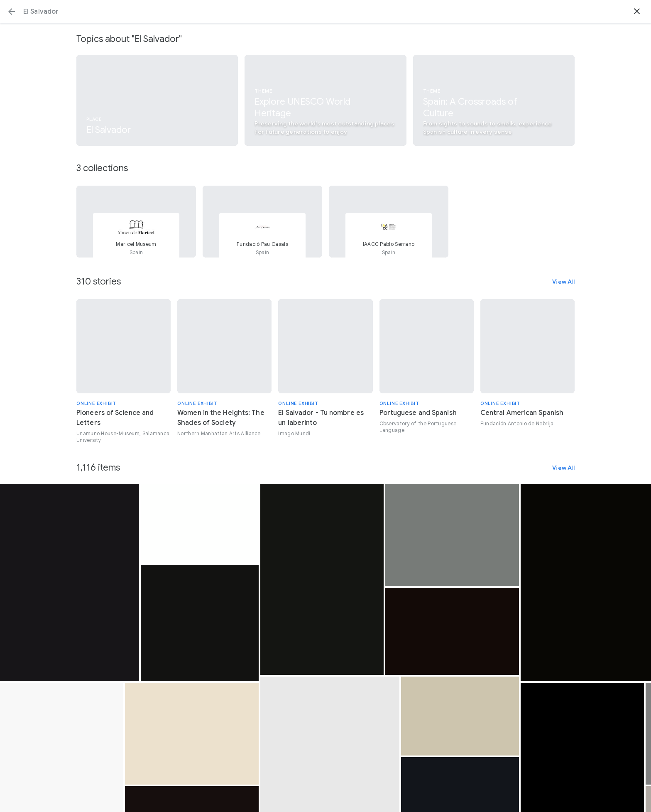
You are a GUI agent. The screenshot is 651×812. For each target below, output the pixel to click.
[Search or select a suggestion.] (325, 12)
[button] (12, 12)
